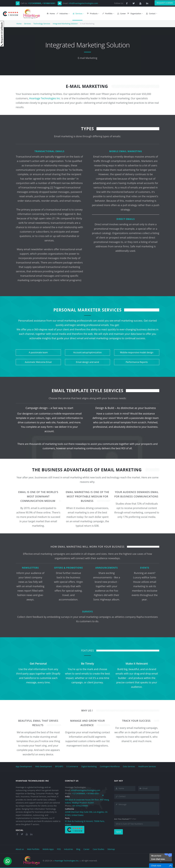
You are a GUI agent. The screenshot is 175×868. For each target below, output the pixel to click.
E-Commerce (72, 766)
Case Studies (98, 849)
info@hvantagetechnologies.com (83, 3)
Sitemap (111, 849)
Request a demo (165, 3)
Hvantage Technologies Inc (45, 98)
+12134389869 (35, 3)
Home (19, 24)
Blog (78, 849)
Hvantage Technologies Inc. (67, 861)
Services (27, 24)
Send (118, 832)
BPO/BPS (59, 766)
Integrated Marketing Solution (65, 24)
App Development (24, 766)
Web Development (44, 766)
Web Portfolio (33, 849)
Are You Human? (122, 819)
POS (59, 849)
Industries (69, 849)
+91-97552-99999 (80, 806)
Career (87, 849)
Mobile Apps (48, 849)
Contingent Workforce (110, 766)
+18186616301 (49, 3)
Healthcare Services (147, 766)
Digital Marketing (89, 766)
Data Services (129, 766)
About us (20, 849)
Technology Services (42, 24)
